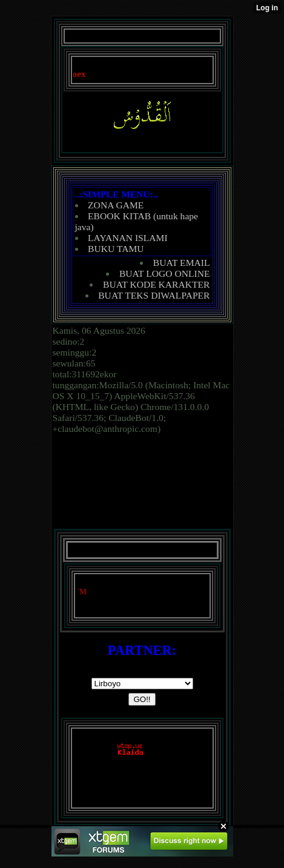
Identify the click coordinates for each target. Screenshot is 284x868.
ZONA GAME (116, 205)
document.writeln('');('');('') (142, 684)
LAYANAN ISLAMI (128, 238)
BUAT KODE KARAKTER (156, 284)
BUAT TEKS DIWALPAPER (154, 295)
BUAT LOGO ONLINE (165, 273)
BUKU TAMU (116, 249)
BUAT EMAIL (182, 263)
